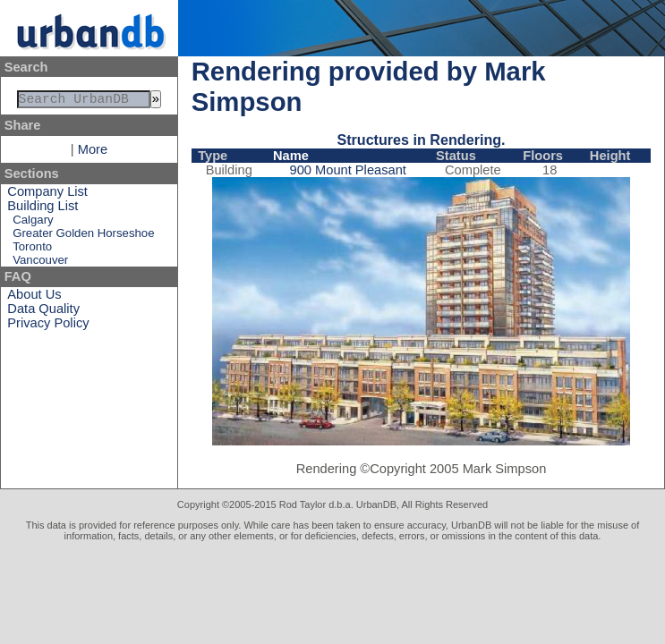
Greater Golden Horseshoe (83, 237)
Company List (47, 195)
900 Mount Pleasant (348, 170)
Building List (43, 209)
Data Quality (43, 312)
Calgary (33, 223)
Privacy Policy (48, 326)
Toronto (32, 250)
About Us (34, 298)
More (93, 153)
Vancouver (40, 263)
